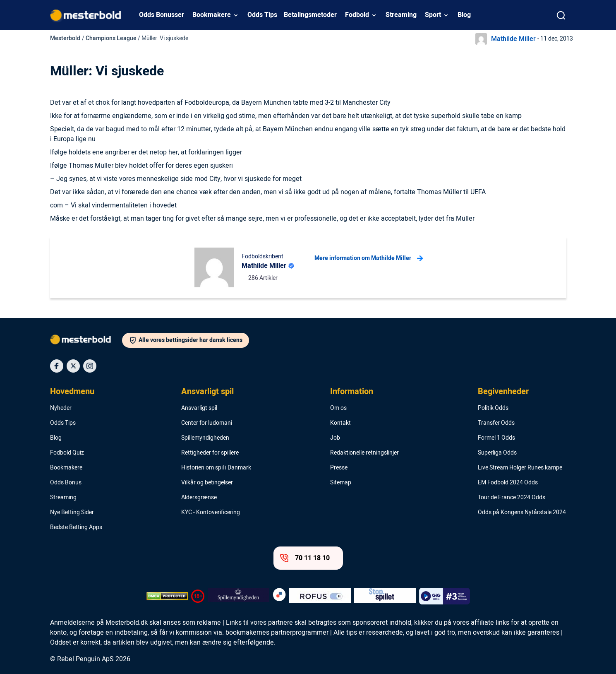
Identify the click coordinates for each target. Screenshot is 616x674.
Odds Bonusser (162, 15)
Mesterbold (65, 38)
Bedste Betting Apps (76, 527)
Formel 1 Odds (496, 438)
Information (352, 392)
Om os (338, 408)
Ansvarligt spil (207, 392)
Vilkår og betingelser (207, 483)
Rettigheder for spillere (210, 453)
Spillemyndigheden (205, 438)
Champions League (111, 38)
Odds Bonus (66, 483)
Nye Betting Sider (72, 513)
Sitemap (341, 483)
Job (335, 438)
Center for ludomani (207, 423)
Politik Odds (493, 408)
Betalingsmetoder (310, 15)
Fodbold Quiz (67, 453)
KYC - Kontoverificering (211, 513)
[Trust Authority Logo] (238, 596)
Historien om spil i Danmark (216, 468)
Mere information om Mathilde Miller (369, 258)
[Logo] (86, 341)
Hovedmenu (72, 392)
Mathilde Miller (513, 39)
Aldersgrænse (199, 498)
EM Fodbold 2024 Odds (508, 483)
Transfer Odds (496, 423)
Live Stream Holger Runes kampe (520, 468)
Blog (464, 15)
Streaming (401, 15)
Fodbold (357, 15)
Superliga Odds (497, 453)
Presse (339, 468)
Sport (433, 15)
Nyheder (61, 408)
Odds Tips (262, 15)
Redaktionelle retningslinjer (364, 453)
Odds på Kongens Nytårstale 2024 (522, 513)
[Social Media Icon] (57, 366)
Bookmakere (212, 15)
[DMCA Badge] (167, 596)
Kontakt (340, 423)
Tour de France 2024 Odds (512, 498)
